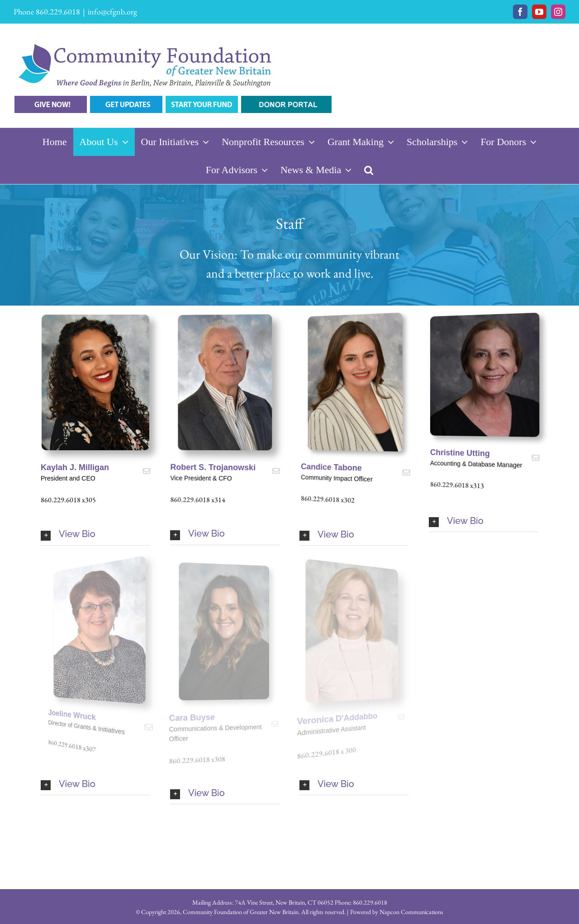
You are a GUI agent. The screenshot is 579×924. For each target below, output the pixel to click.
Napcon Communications (411, 912)
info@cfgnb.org (112, 12)
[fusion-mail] (147, 471)
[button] (369, 170)
